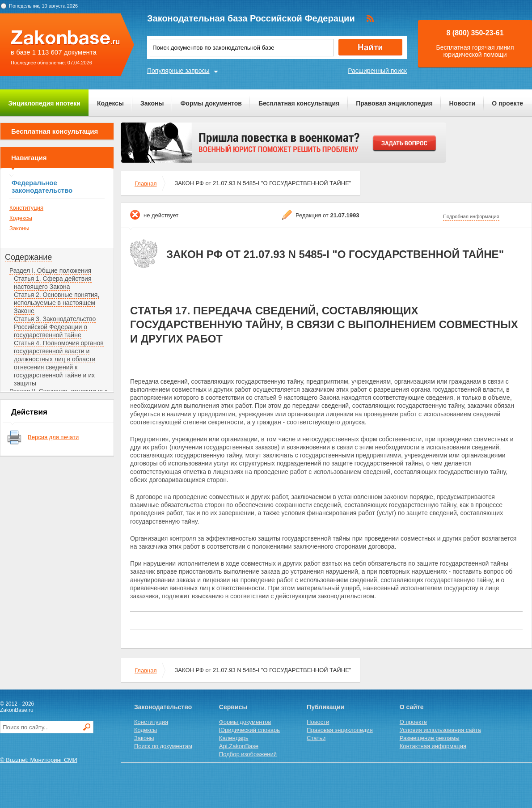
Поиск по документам (163, 746)
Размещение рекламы (430, 738)
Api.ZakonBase (239, 746)
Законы (152, 103)
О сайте (412, 707)
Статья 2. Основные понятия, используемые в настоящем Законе (57, 303)
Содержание (28, 257)
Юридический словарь (249, 730)
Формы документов (211, 103)
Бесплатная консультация (299, 103)
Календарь (234, 738)
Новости (462, 103)
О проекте (507, 103)
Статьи (316, 738)
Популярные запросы (178, 71)
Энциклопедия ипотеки (44, 103)
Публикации (325, 707)
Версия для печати (53, 437)
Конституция (26, 208)
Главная (146, 184)
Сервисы (233, 707)
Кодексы (110, 103)
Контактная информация (433, 746)
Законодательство (163, 707)
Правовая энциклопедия (394, 103)
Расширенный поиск (377, 71)
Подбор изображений (248, 754)
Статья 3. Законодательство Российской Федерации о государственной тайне (55, 327)
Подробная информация (471, 216)
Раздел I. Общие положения (50, 271)
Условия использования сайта (440, 730)
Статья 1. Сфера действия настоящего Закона (53, 283)
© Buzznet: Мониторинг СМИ (39, 760)
